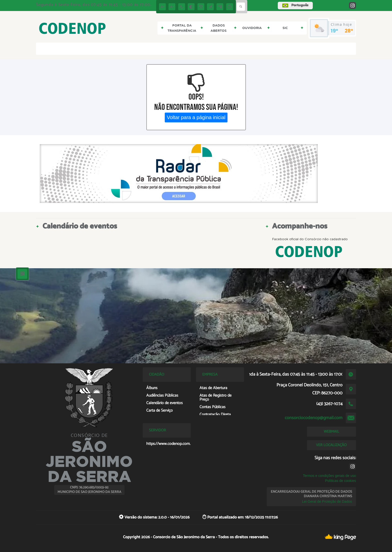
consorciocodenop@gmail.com (314, 418)
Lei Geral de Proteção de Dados (327, 501)
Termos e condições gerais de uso (329, 476)
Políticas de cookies (340, 481)
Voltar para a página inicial (196, 117)
